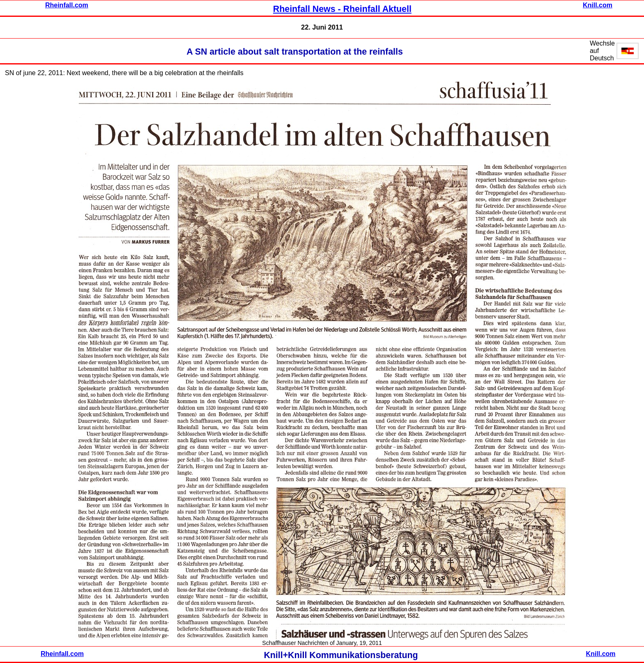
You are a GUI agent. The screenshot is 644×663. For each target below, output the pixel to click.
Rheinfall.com (67, 5)
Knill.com (598, 5)
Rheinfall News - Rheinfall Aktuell (342, 9)
